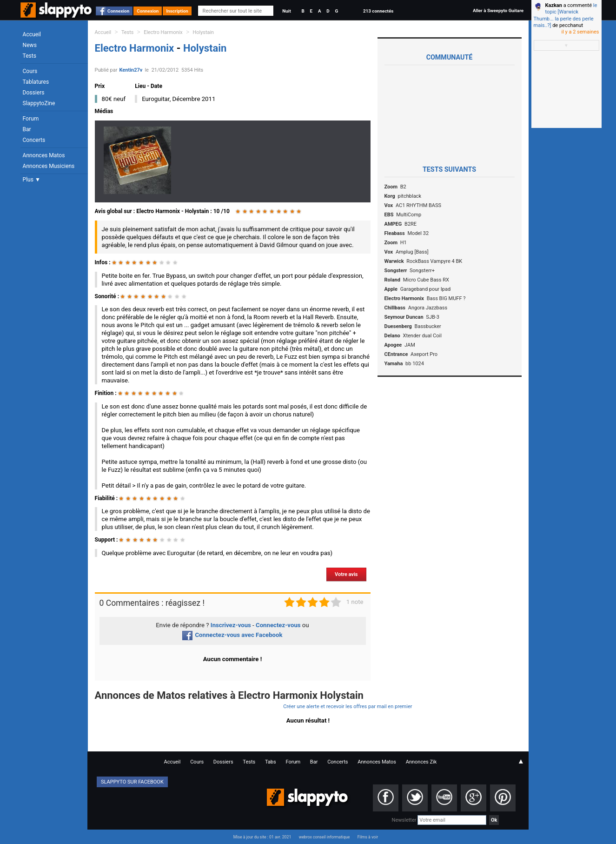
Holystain (204, 32)
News (30, 45)
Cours (30, 71)
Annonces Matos (44, 155)
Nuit (286, 11)
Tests (30, 56)
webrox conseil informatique (325, 837)
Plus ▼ (32, 180)
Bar (27, 129)
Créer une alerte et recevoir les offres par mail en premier (348, 707)
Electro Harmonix (163, 32)
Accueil (32, 34)
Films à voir (368, 837)
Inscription (177, 11)
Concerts (34, 140)
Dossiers (34, 93)
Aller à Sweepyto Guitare (498, 10)
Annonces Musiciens (49, 166)
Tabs (271, 762)
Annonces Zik (421, 762)
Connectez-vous (278, 625)
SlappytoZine (39, 103)
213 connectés (378, 11)
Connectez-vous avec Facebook (232, 635)
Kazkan (554, 5)
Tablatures (36, 82)
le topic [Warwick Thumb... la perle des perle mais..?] (566, 15)
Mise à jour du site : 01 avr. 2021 (262, 837)
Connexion (118, 11)
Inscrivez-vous (231, 625)
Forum (31, 119)
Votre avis (346, 574)
